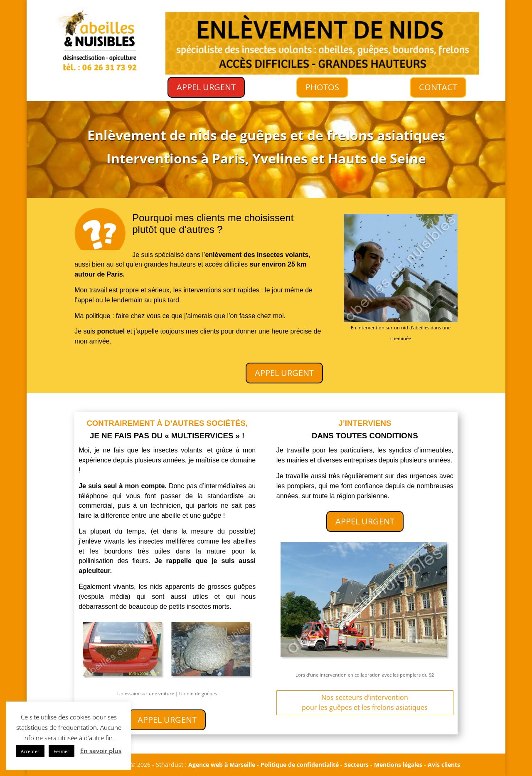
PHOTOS (322, 87)
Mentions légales (398, 765)
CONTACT (438, 87)
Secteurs (356, 765)
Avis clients (444, 765)
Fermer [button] (62, 751)
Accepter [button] (30, 751)
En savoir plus (101, 751)
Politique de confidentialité (300, 765)
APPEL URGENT (206, 87)
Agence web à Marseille (222, 765)
